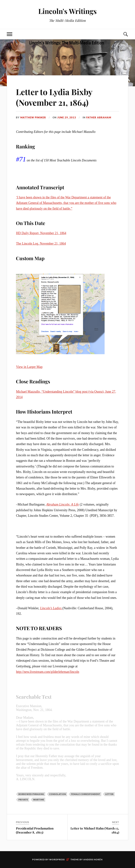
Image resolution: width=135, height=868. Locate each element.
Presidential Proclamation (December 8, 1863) (35, 830)
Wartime (39, 800)
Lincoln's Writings (67, 11)
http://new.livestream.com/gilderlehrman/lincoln (48, 672)
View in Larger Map (29, 367)
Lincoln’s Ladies (51, 608)
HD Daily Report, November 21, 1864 (41, 233)
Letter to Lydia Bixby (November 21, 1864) (54, 97)
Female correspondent (86, 794)
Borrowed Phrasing (31, 794)
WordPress (57, 859)
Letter (109, 794)
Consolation (58, 794)
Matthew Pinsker (33, 117)
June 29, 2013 (67, 117)
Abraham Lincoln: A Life (62, 504)
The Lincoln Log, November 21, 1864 (41, 244)
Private (23, 800)
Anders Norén (93, 859)
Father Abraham (99, 117)
